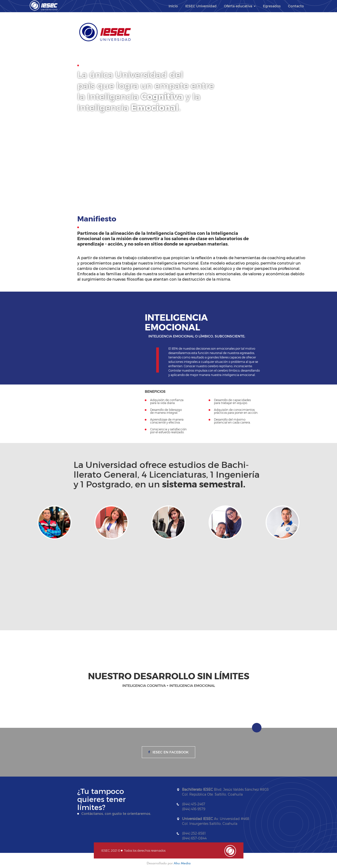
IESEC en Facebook (171, 752)
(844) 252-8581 (194, 833)
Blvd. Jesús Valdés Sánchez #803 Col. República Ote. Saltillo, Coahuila (225, 792)
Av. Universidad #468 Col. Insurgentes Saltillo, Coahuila (216, 821)
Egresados (272, 6)
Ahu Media (182, 863)
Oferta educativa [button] (240, 6)
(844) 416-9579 (194, 809)
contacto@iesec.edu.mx (202, 848)
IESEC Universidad (201, 6)
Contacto (296, 6)
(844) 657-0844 (194, 838)
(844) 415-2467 (194, 804)
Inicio (173, 6)
